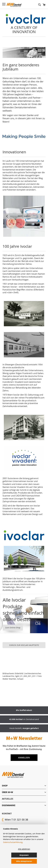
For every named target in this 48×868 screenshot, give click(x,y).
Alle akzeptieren (24, 861)
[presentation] (7, 216)
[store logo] (14, 5)
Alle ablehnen (24, 849)
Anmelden (24, 758)
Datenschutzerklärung (13, 842)
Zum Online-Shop (13, 628)
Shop (5, 786)
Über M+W (7, 792)
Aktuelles (8, 799)
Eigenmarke (9, 805)
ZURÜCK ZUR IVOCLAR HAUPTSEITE (24, 645)
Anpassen (24, 855)
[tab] (24, 786)
